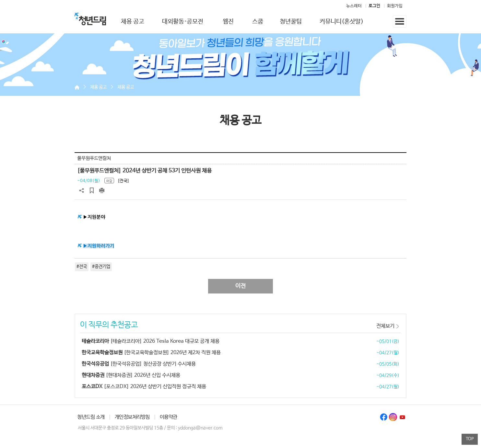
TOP (470, 439)
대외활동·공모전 (183, 22)
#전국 (82, 267)
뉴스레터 (354, 6)
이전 (240, 286)
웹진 (228, 22)
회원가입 (395, 6)
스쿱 (258, 22)
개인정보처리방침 (132, 417)
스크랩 (92, 190)
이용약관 (169, 417)
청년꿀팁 (291, 22)
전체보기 (385, 326)
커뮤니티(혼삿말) (341, 22)
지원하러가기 (101, 246)
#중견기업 (101, 267)
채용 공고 (133, 22)
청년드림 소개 (91, 417)
